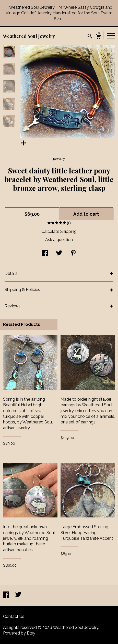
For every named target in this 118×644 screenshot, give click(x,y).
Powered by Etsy (19, 633)
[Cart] (98, 37)
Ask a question (59, 240)
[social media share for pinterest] (73, 254)
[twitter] (18, 595)
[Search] (90, 37)
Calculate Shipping (59, 231)
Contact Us (14, 616)
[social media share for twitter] (59, 254)
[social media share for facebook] (45, 254)
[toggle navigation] (111, 35)
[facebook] (7, 595)
